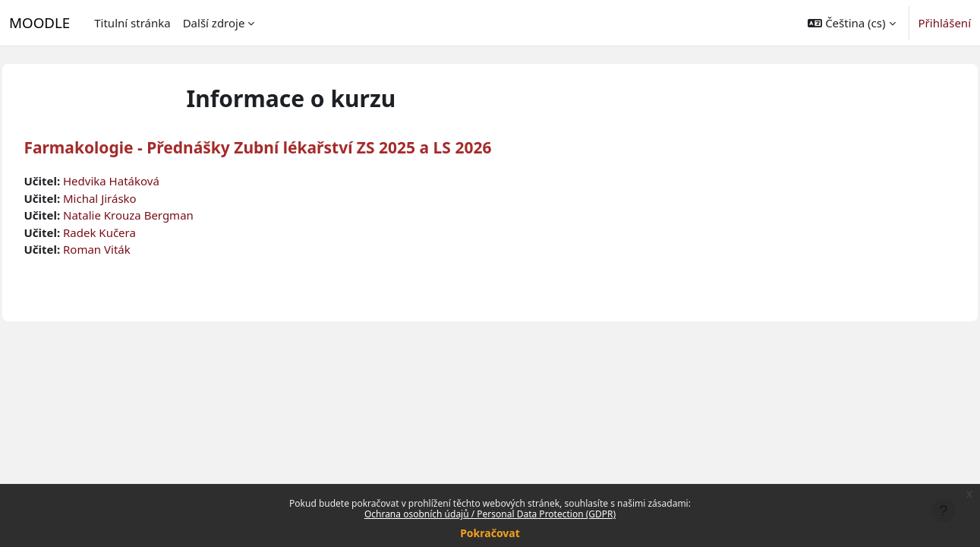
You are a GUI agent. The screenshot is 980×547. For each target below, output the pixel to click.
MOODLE (39, 22)
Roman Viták (131, 249)
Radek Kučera (134, 232)
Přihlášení (945, 23)
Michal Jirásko (134, 198)
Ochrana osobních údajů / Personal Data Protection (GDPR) (490, 514)
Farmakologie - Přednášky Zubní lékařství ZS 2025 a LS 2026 (291, 147)
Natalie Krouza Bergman (162, 215)
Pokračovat (490, 533)
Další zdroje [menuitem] (214, 23)
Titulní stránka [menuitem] (132, 23)
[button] (851, 23)
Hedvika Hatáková (145, 181)
